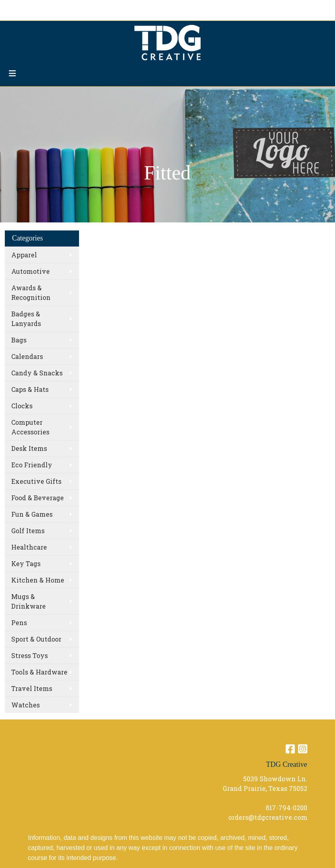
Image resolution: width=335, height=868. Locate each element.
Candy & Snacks (37, 373)
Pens (19, 622)
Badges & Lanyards (26, 319)
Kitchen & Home (38, 580)
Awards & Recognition (31, 292)
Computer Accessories (30, 427)
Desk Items (29, 448)
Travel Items (32, 688)
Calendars (27, 356)
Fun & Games (32, 514)
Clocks (22, 406)
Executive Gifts (36, 481)
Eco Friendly (32, 465)
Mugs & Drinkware (28, 601)
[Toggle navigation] (12, 73)
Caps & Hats (30, 389)
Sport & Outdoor (36, 639)
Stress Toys (29, 655)
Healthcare (29, 547)
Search (245, 9)
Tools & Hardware (39, 672)
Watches (25, 705)
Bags (19, 340)
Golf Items (28, 531)
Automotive (30, 271)
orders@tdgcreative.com (268, 817)
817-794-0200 (286, 808)
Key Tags (26, 563)
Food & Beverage (38, 498)
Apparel (24, 255)
